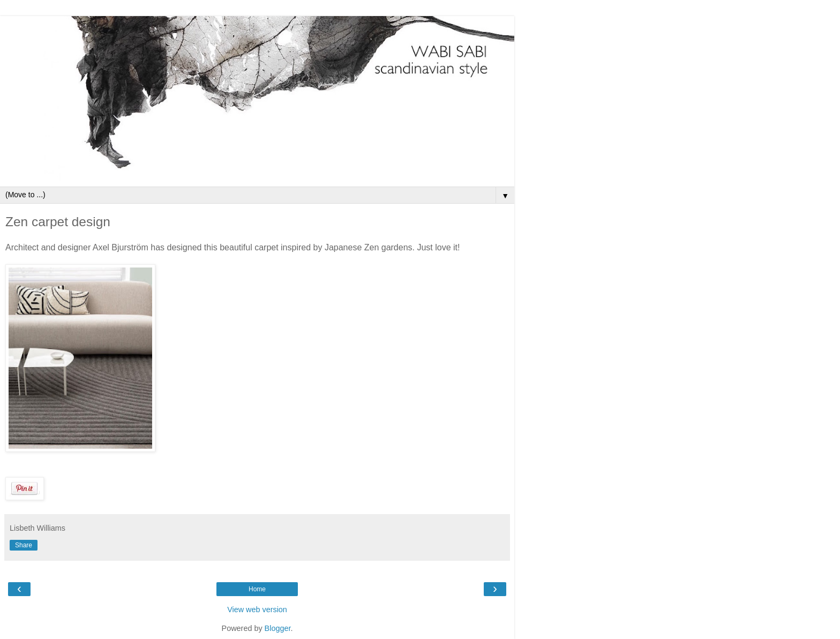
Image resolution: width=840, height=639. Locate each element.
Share (24, 545)
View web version (257, 610)
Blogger (278, 628)
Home (257, 589)
